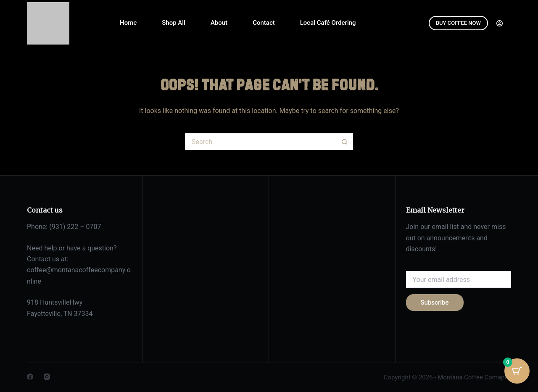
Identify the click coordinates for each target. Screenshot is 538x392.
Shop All (174, 23)
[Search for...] (261, 142)
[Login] (500, 23)
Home (128, 23)
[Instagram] (47, 377)
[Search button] (345, 142)
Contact (264, 23)
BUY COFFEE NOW (458, 23)
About (219, 23)
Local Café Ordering (328, 23)
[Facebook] (30, 377)
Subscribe (435, 303)
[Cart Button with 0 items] (517, 371)
